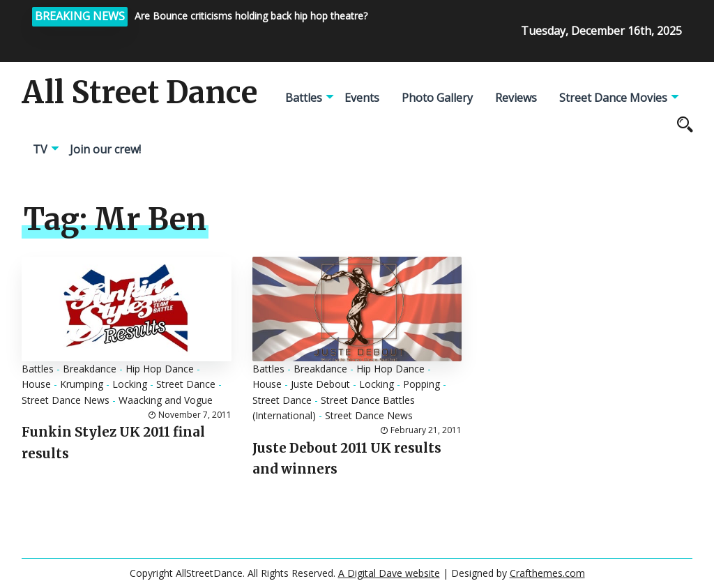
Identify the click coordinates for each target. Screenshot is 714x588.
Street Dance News (66, 400)
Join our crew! (105, 149)
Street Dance (186, 384)
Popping (421, 384)
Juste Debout (320, 384)
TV (40, 149)
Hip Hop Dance (160, 369)
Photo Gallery (437, 98)
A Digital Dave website (389, 573)
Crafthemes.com (547, 573)
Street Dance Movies (613, 98)
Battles (304, 98)
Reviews (516, 98)
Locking (130, 384)
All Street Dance (139, 93)
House (36, 384)
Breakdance (90, 369)
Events (362, 98)
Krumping (82, 384)
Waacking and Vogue (166, 400)
